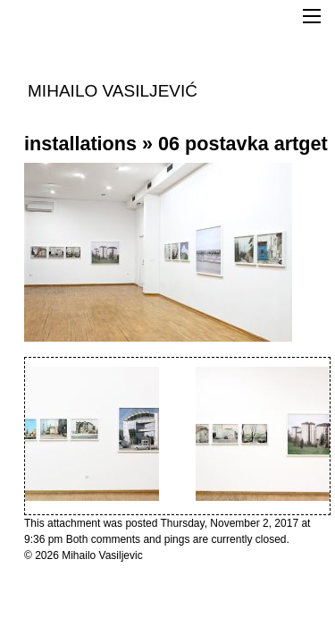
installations (80, 144)
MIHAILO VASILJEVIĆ (113, 90)
